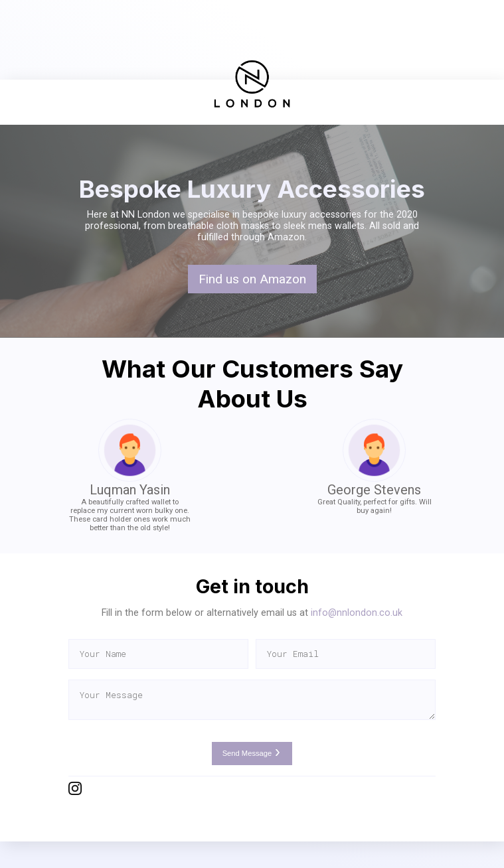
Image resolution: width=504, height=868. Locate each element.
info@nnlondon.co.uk (357, 613)
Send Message (252, 753)
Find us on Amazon (252, 279)
